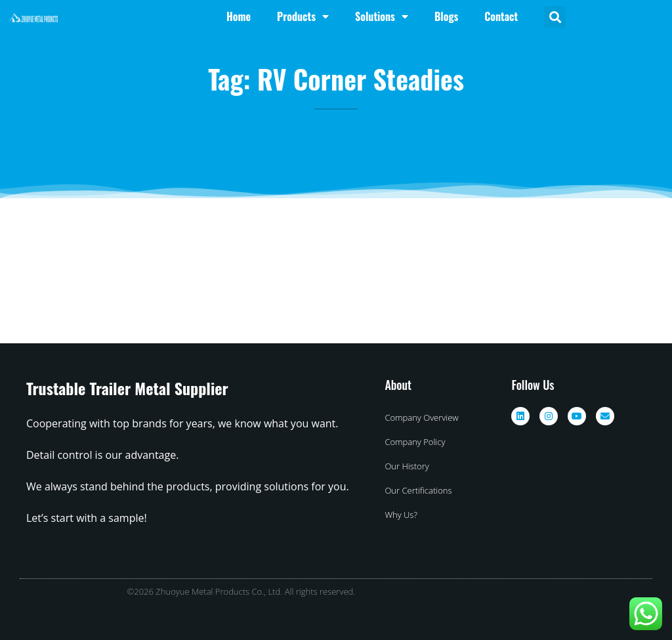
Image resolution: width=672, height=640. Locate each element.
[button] (555, 17)
